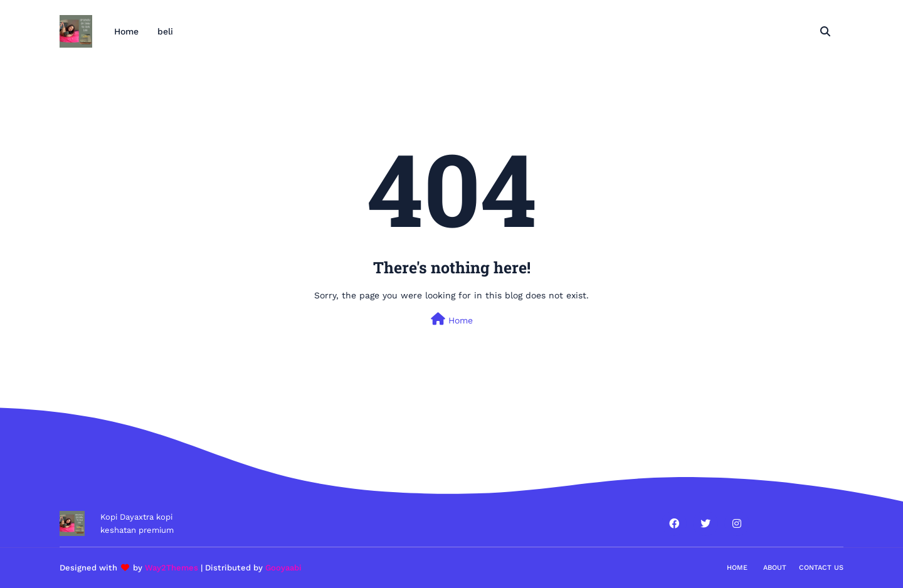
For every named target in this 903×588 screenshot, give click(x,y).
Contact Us (821, 568)
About (775, 568)
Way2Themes (172, 568)
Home (452, 319)
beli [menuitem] (165, 31)
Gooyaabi (283, 568)
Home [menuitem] (126, 31)
